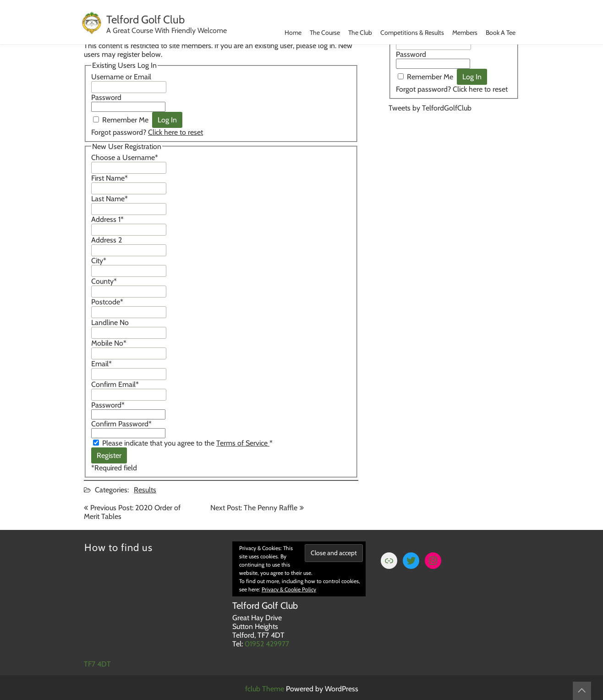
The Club (360, 33)
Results (145, 490)
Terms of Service (243, 443)
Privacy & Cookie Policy (289, 589)
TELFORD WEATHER (454, 157)
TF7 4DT (97, 664)
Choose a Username (125, 157)
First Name (110, 178)
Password (106, 97)
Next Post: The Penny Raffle (254, 508)
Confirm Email (115, 384)
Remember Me (125, 120)
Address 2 (107, 240)
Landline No (110, 322)
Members (465, 33)
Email (101, 364)
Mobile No (109, 343)
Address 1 (107, 219)
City (99, 261)
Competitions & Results (412, 33)
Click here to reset (175, 132)
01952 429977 (267, 644)
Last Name (110, 199)
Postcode (107, 302)
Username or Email (121, 77)
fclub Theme (266, 689)
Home (293, 33)
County (104, 281)
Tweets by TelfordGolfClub (430, 108)
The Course (325, 33)
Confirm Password (121, 424)
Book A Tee (501, 33)
